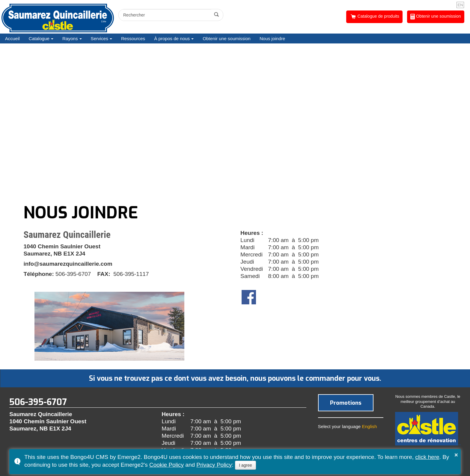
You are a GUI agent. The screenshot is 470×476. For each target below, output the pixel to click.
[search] (166, 15)
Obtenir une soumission (436, 17)
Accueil (12, 38)
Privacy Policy (214, 465)
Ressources (133, 38)
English (370, 426)
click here (427, 457)
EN (460, 5)
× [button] (456, 455)
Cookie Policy (167, 465)
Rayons (70, 38)
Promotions (346, 403)
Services (100, 38)
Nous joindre (272, 38)
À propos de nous (172, 38)
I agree (245, 465)
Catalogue (39, 38)
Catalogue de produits (375, 17)
